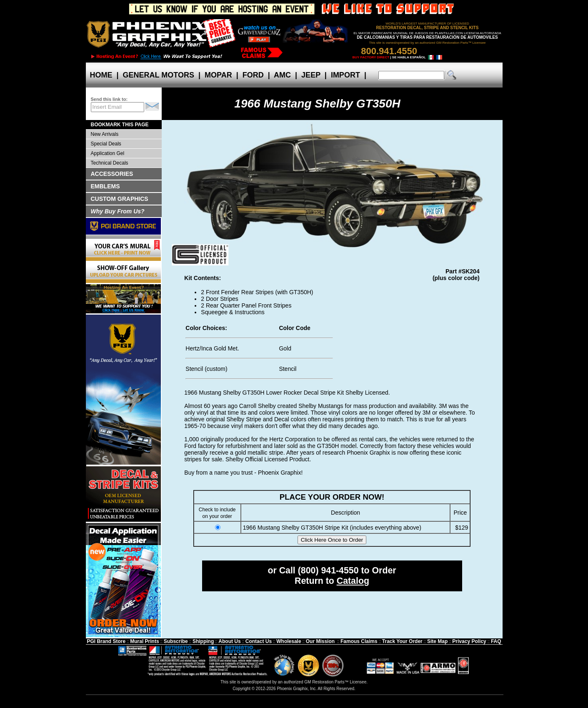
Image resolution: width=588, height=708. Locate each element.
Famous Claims (359, 641)
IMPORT (345, 75)
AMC (283, 75)
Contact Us (259, 641)
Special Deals (106, 144)
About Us (229, 641)
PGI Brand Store (106, 641)
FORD (253, 75)
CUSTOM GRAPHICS (120, 199)
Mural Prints (144, 641)
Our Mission (320, 641)
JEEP (311, 75)
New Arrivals (105, 134)
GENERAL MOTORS (159, 75)
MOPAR (218, 75)
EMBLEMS (105, 186)
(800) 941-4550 (328, 570)
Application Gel (108, 153)
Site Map (437, 641)
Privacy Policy (469, 641)
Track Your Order (402, 641)
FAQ (496, 641)
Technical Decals (110, 163)
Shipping (203, 641)
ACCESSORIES (112, 174)
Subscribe (176, 641)
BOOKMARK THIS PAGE (120, 125)
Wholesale (289, 641)
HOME (101, 75)
